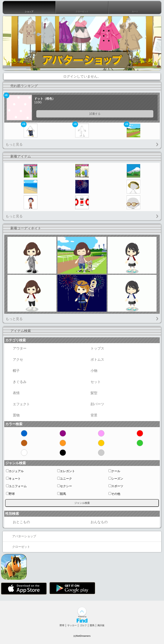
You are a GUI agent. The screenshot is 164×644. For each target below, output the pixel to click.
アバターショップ (20, 536)
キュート (13, 479)
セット (92, 382)
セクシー (65, 486)
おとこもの (18, 522)
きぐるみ (16, 382)
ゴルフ (83, 625)
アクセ (14, 360)
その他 (114, 494)
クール (114, 471)
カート (135, 8)
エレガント (66, 471)
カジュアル (15, 471)
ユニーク (65, 479)
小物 (90, 371)
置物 (13, 415)
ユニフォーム (16, 486)
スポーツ (116, 486)
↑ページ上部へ (82, 611)
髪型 (90, 393)
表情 (13, 393)
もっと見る (14, 144)
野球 (10, 494)
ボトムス (94, 360)
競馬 (62, 494)
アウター (16, 348)
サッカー (72, 625)
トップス (94, 348)
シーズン (116, 479)
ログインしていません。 (82, 76)
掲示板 (101, 625)
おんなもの (95, 522)
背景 (90, 415)
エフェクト (18, 404)
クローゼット (82, 8)
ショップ (29, 8)
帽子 (13, 371)
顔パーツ (94, 404)
